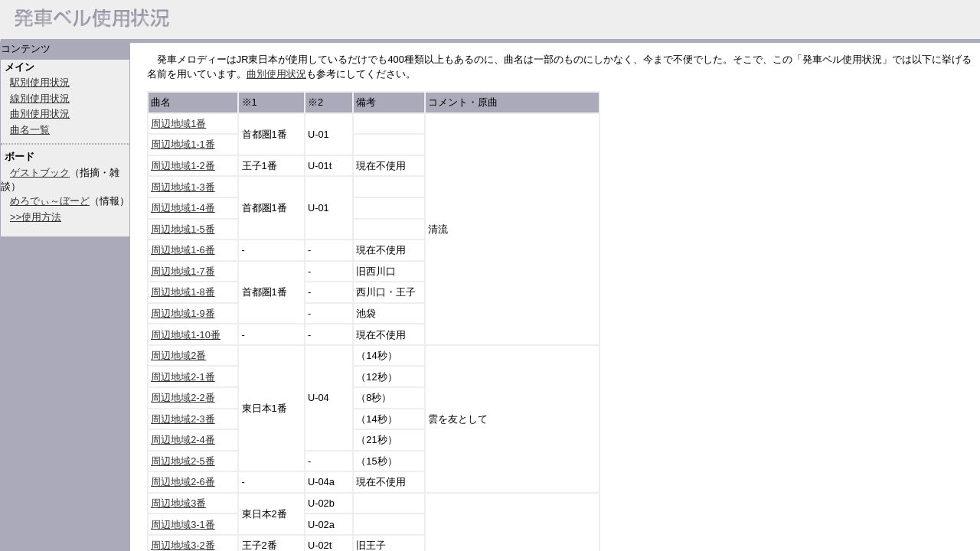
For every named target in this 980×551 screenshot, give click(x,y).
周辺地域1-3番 (183, 187)
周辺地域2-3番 (183, 419)
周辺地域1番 (178, 124)
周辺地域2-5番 (183, 461)
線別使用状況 (40, 98)
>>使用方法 (36, 217)
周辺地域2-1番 (183, 377)
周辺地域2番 (178, 355)
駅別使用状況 (40, 82)
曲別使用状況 (40, 114)
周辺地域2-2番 (183, 398)
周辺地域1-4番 (183, 208)
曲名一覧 (30, 130)
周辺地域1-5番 (183, 229)
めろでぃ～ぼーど (50, 201)
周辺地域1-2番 (183, 166)
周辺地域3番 (178, 503)
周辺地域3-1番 (183, 525)
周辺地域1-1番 (183, 144)
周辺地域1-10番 (186, 335)
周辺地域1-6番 (183, 250)
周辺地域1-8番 (183, 292)
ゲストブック (40, 173)
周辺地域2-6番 (183, 482)
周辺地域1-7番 (183, 271)
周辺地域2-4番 (183, 440)
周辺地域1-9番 (183, 313)
